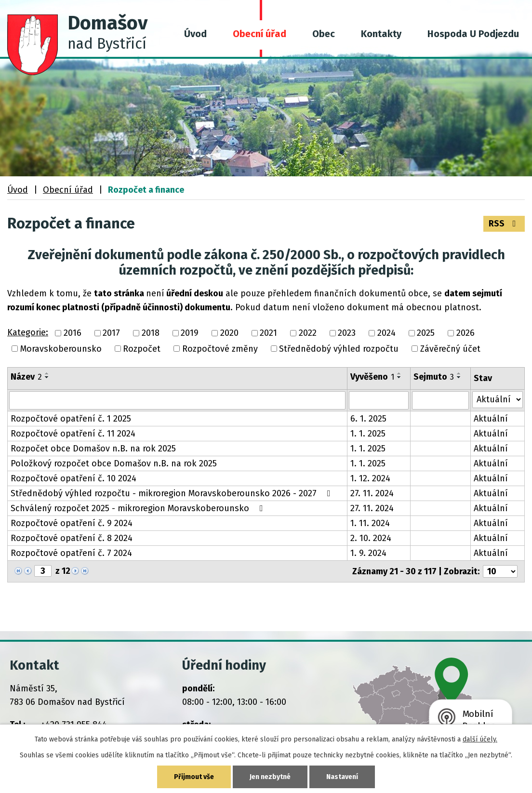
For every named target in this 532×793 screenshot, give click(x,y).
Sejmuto (434, 377)
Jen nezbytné (270, 777)
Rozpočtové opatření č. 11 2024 (73, 434)
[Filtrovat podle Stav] (498, 400)
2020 (229, 333)
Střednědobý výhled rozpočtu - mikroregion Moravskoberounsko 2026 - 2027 (173, 493)
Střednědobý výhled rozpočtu (339, 349)
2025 (426, 333)
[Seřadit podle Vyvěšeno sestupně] (399, 377)
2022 (308, 333)
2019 (190, 333)
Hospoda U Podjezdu (473, 34)
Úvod (195, 34)
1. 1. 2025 (368, 434)
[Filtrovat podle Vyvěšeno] (379, 400)
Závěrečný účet (450, 349)
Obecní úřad (259, 34)
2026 (465, 333)
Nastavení (342, 777)
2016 (73, 333)
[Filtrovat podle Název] (177, 400)
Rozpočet (142, 349)
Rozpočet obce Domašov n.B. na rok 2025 (93, 449)
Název (26, 377)
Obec (324, 34)
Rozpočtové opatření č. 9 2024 (72, 523)
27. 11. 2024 (372, 493)
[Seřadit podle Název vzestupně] (47, 373)
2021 (268, 333)
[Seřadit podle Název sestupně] (47, 377)
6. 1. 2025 (368, 419)
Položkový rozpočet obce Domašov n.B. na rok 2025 (114, 463)
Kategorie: (28, 332)
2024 (386, 333)
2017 (111, 333)
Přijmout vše (194, 777)
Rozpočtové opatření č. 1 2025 (71, 419)
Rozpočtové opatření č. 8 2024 (72, 538)
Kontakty (381, 34)
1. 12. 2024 (370, 478)
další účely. (480, 739)
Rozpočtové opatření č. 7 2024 (71, 553)
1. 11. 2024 (370, 523)
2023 (347, 333)
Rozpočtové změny (220, 349)
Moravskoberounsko (61, 349)
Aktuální (491, 419)
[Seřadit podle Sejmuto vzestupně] (459, 373)
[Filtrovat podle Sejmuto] (440, 400)
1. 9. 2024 (368, 553)
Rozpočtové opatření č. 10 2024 (73, 478)
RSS (504, 224)
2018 (151, 333)
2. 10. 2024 (371, 538)
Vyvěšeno (372, 377)
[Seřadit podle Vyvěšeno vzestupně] (399, 373)
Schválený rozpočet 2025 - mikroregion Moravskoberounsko (139, 508)
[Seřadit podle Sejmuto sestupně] (459, 377)
